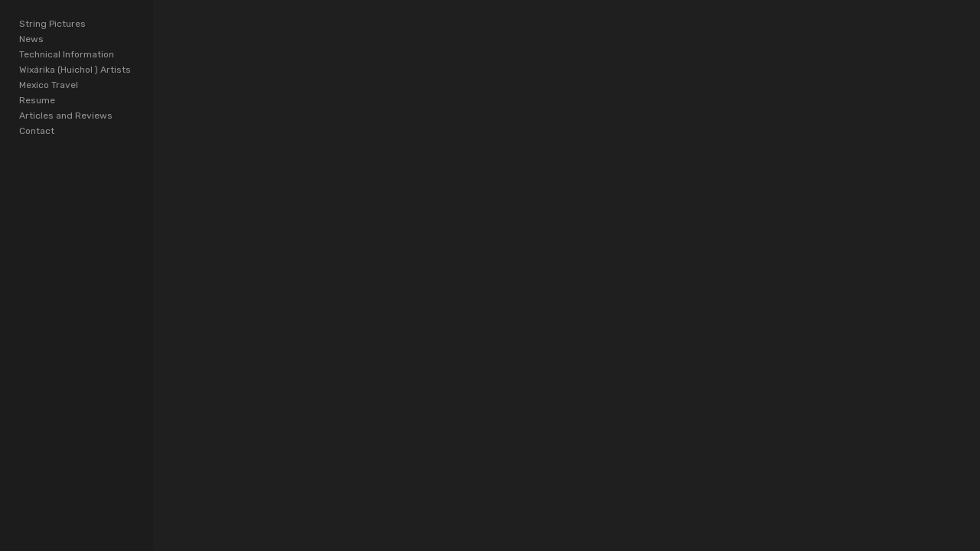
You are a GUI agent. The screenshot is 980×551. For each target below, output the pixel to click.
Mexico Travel (49, 85)
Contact (37, 131)
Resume (37, 100)
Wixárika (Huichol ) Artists (75, 70)
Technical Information (67, 54)
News (31, 39)
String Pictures (52, 24)
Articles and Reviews (66, 116)
